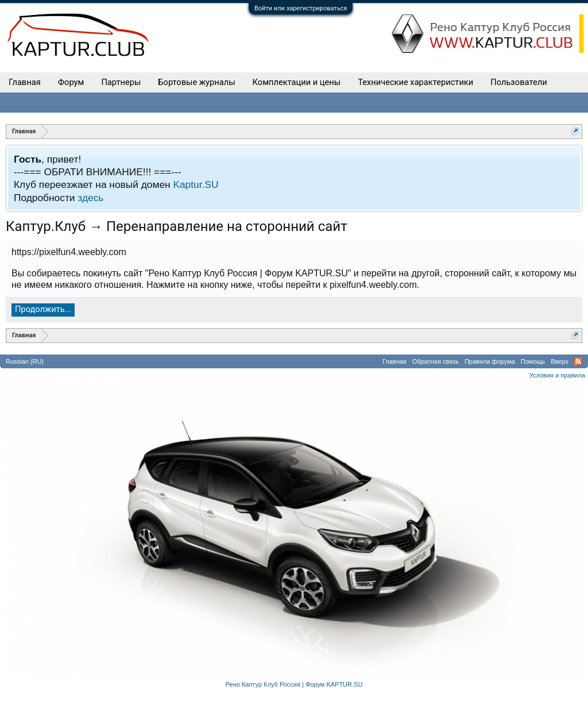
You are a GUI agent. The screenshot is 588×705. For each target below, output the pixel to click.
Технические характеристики (415, 82)
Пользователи (519, 82)
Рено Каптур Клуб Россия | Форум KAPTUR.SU (294, 684)
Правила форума (490, 361)
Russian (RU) (25, 361)
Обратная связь (436, 361)
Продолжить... (43, 309)
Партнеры (121, 82)
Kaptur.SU (196, 184)
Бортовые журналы (196, 82)
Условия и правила (557, 375)
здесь (90, 198)
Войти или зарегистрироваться (301, 8)
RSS (578, 361)
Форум (71, 82)
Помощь (533, 361)
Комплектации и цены (297, 82)
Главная (25, 82)
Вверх (560, 361)
